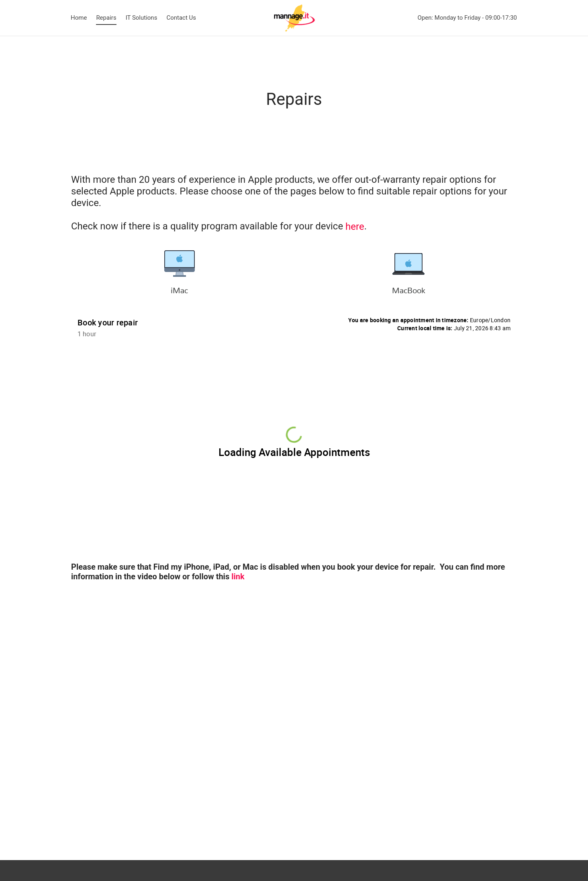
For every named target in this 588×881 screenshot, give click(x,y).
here (355, 227)
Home (79, 18)
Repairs (106, 18)
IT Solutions (142, 18)
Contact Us (181, 18)
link (238, 576)
